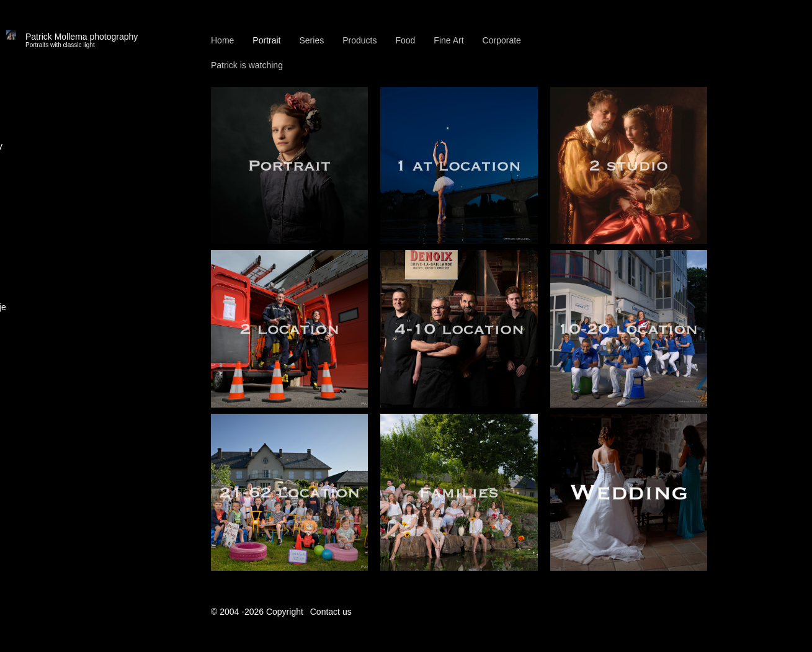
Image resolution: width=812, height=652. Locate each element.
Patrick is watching (247, 65)
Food (405, 40)
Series (311, 40)
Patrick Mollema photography (82, 40)
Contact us (331, 612)
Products (359, 40)
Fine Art (448, 40)
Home (222, 40)
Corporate (502, 40)
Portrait (266, 40)
